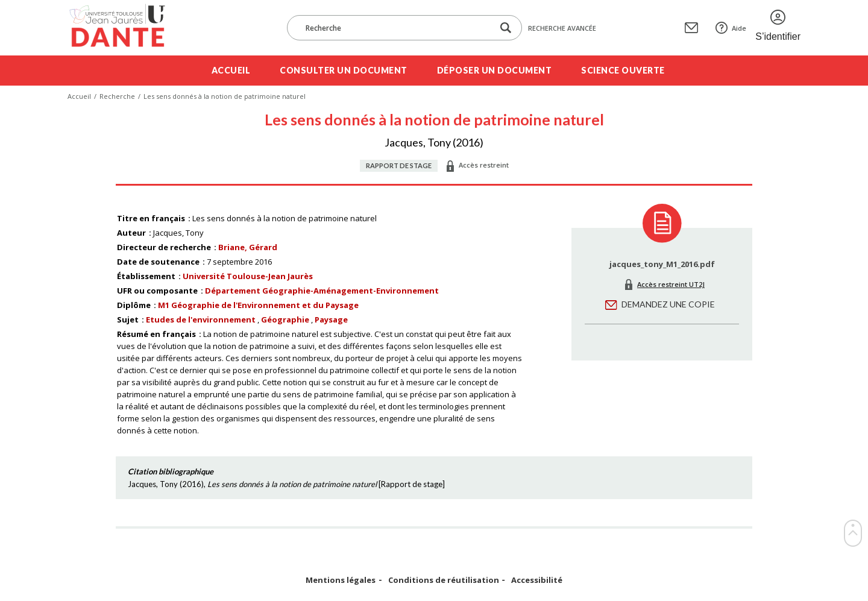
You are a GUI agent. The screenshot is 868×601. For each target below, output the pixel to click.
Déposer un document (495, 70)
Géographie (285, 319)
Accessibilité (537, 580)
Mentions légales (341, 580)
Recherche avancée (562, 28)
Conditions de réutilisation (444, 580)
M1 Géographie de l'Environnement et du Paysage (258, 305)
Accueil (231, 70)
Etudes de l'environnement (201, 319)
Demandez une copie (668, 304)
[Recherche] (396, 28)
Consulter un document (344, 70)
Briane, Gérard (248, 247)
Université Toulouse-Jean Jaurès (248, 276)
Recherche (117, 96)
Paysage (331, 319)
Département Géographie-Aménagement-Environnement (322, 291)
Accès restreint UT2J (671, 284)
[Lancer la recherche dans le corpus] (506, 28)
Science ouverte (623, 70)
